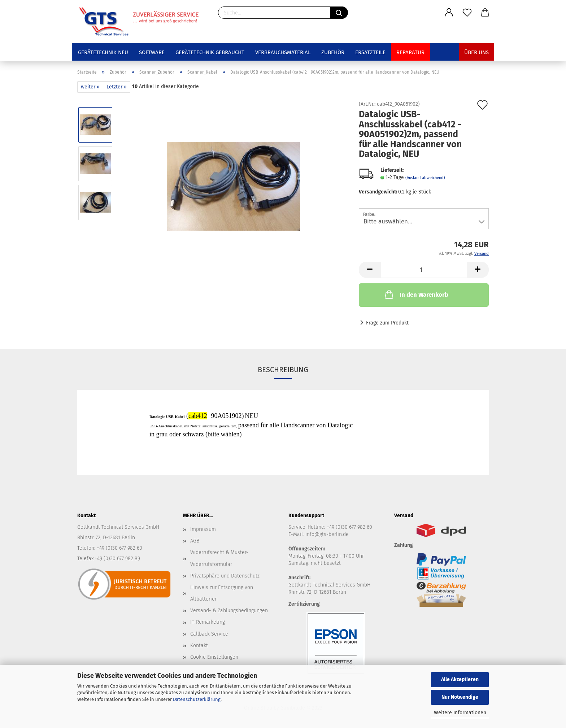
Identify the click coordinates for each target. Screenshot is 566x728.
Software (152, 52)
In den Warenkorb (416, 294)
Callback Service (209, 634)
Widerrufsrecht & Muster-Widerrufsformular (219, 558)
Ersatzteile (370, 52)
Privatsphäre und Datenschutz (225, 576)
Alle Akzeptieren (460, 679)
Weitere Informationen (460, 713)
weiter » (90, 87)
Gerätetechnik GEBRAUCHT (210, 52)
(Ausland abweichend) (425, 178)
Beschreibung (283, 370)
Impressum (203, 529)
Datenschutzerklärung (197, 699)
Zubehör (333, 52)
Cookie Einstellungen (214, 657)
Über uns (476, 52)
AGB (195, 541)
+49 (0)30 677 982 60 (349, 527)
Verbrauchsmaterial (283, 52)
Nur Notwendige (460, 697)
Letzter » (117, 87)
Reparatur (410, 52)
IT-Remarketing (208, 622)
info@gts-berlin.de (327, 534)
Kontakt (199, 646)
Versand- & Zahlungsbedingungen (229, 611)
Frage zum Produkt (387, 323)
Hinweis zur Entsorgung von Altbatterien (222, 593)
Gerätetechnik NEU (103, 52)
